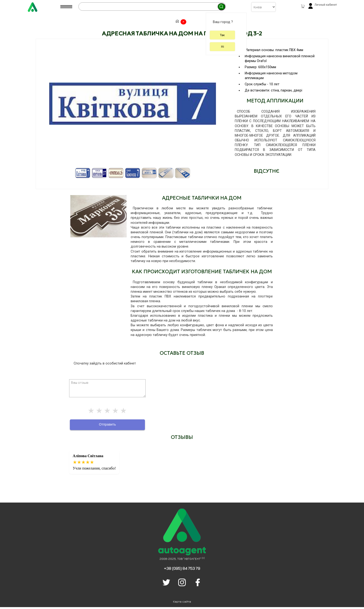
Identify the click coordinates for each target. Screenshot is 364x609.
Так (222, 35)
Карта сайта (182, 602)
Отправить (107, 424)
